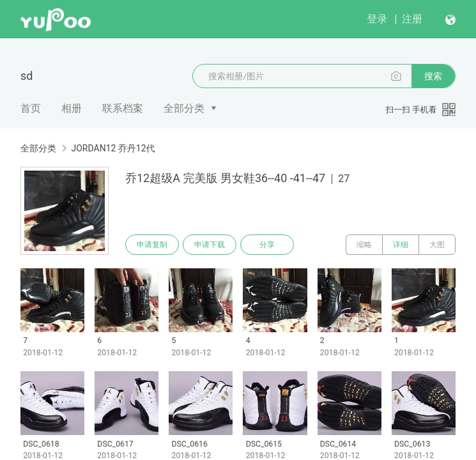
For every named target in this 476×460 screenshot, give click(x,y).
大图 (437, 245)
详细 (401, 245)
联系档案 (123, 108)
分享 (267, 245)
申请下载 (210, 245)
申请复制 (152, 245)
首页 (31, 108)
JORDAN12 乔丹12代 (113, 148)
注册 (412, 19)
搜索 (433, 76)
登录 (377, 19)
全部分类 (184, 108)
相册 (72, 108)
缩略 (364, 245)
